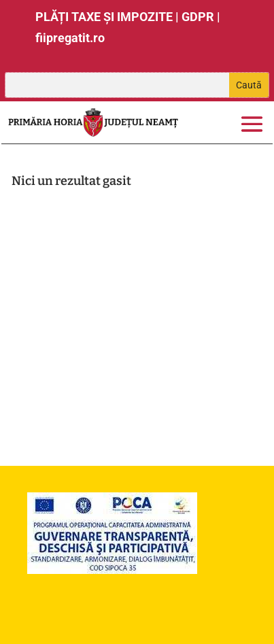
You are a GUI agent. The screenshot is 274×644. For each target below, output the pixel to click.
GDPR (198, 17)
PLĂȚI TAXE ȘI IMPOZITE (104, 17)
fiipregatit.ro (70, 38)
